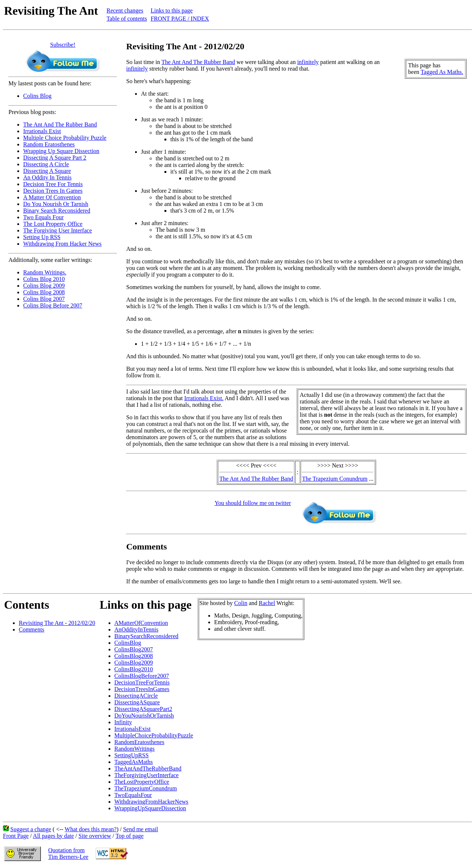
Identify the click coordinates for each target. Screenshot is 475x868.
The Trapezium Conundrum (335, 479)
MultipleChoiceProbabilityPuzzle (154, 735)
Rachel (267, 603)
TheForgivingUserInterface (147, 775)
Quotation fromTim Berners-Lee (68, 853)
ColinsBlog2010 (134, 669)
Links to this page (171, 10)
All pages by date (53, 836)
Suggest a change (31, 829)
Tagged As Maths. (442, 72)
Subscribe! (63, 45)
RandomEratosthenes (139, 742)
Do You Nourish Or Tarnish (56, 204)
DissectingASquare (137, 702)
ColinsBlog (128, 643)
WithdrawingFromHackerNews (151, 802)
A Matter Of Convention (52, 197)
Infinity (123, 722)
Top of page (130, 836)
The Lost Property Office (53, 224)
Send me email (140, 829)
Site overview (95, 836)
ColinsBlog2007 (134, 649)
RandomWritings (135, 749)
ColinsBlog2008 (134, 656)
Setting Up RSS (42, 237)
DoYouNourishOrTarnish (144, 716)
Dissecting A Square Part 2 (55, 158)
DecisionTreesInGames (142, 689)
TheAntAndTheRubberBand (148, 769)
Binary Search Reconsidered (57, 211)
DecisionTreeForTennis (142, 682)
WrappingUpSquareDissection (150, 808)
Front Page (16, 836)
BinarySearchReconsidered (146, 636)
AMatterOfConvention (141, 623)
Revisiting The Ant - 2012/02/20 (57, 623)
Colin (241, 603)
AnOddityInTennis (137, 629)
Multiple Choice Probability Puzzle (65, 138)
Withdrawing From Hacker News (62, 244)
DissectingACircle (136, 696)
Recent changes (125, 10)
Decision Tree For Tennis (53, 184)
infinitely (308, 62)
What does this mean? (91, 829)
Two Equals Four (43, 217)
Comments (31, 629)
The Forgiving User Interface (58, 230)
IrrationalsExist (133, 729)
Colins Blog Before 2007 (53, 305)
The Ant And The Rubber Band (60, 124)
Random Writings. (45, 272)
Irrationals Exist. (204, 398)
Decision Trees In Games (53, 191)
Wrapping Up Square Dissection (61, 151)
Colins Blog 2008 (44, 292)
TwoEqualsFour (133, 795)
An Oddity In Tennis (47, 177)
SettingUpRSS (132, 755)
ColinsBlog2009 (134, 663)
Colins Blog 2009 (44, 286)
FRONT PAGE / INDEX (180, 19)
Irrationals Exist (42, 131)
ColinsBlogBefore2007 (142, 676)
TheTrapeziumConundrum (146, 788)
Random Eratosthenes (49, 144)
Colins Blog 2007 (44, 299)
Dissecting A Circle (46, 164)
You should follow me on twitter (253, 503)
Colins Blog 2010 (44, 279)
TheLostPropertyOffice (142, 782)
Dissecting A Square (47, 171)
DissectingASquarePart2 (143, 709)
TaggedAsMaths (134, 762)
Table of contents (127, 19)
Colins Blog (37, 96)
